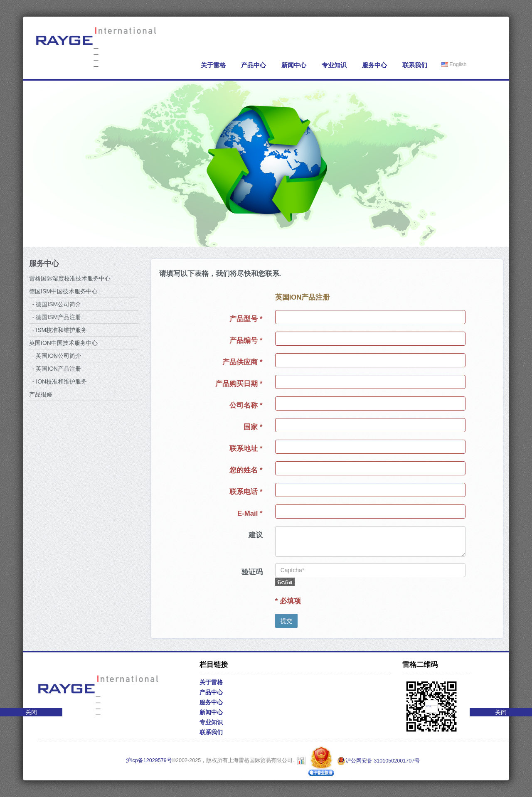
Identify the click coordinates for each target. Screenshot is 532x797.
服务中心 (374, 65)
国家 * (253, 427)
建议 (256, 535)
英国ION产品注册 (58, 369)
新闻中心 (294, 65)
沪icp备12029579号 (149, 761)
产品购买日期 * (239, 384)
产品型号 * (246, 319)
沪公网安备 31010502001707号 (379, 761)
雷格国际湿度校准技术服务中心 (70, 278)
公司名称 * (246, 405)
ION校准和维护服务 (61, 381)
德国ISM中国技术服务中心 (63, 291)
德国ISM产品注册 (58, 317)
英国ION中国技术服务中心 (63, 343)
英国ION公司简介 (58, 356)
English (454, 64)
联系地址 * (246, 449)
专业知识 (334, 65)
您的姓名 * (246, 470)
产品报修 (41, 394)
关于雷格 (213, 65)
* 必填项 (288, 601)
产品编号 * (246, 341)
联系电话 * (246, 492)
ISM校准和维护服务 (61, 330)
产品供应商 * (242, 362)
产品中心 (254, 65)
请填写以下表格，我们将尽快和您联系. (220, 274)
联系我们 (415, 65)
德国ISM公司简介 (58, 304)
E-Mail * (250, 513)
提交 (286, 621)
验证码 (252, 572)
